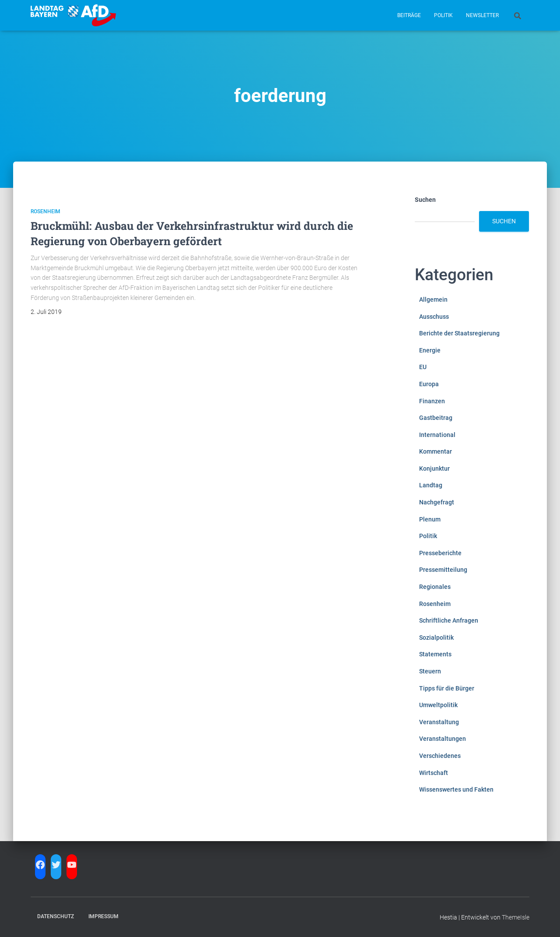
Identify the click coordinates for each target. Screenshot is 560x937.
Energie (430, 350)
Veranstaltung (439, 722)
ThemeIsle (516, 917)
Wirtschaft (434, 773)
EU (423, 367)
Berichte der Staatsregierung (459, 333)
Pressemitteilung (443, 570)
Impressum (103, 916)
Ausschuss (434, 317)
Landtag (431, 485)
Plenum (430, 519)
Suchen (425, 200)
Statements (435, 654)
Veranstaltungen (443, 739)
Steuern (430, 671)
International (437, 435)
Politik (443, 15)
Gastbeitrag (436, 418)
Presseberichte (440, 553)
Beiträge (409, 15)
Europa (429, 384)
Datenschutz (56, 916)
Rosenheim (45, 211)
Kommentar (436, 451)
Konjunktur (434, 468)
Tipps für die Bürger (447, 688)
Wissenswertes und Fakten (456, 789)
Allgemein (433, 299)
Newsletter (482, 15)
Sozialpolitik (436, 638)
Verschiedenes (440, 756)
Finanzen (432, 401)
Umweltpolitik (438, 705)
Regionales (435, 587)
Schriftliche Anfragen (449, 620)
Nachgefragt (437, 502)
